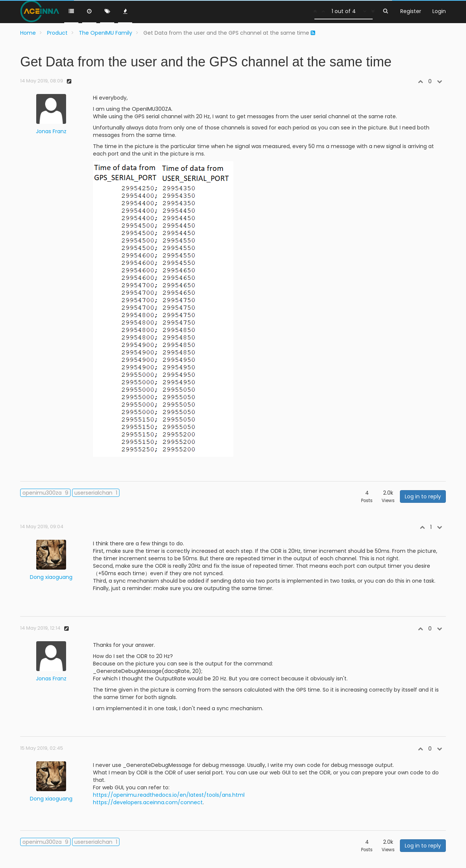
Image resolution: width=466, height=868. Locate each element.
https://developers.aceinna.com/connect (148, 802)
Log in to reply (423, 496)
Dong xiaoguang (51, 577)
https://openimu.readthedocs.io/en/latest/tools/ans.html (169, 795)
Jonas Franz (51, 131)
